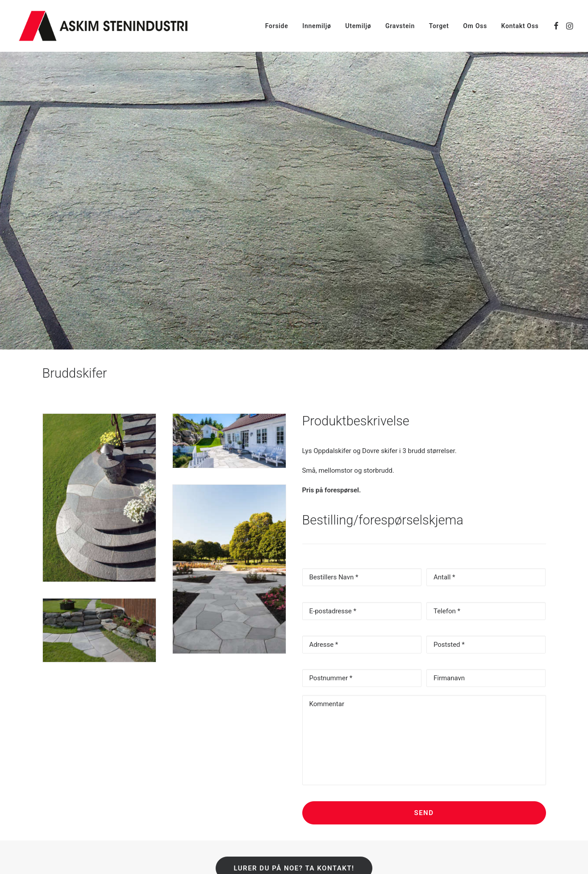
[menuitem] (277, 26)
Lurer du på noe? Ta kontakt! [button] (294, 821)
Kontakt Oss (520, 26)
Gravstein (400, 26)
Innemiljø (317, 26)
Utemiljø (358, 26)
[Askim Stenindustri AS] (103, 26)
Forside (277, 26)
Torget (439, 26)
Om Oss (475, 26)
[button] (556, 26)
